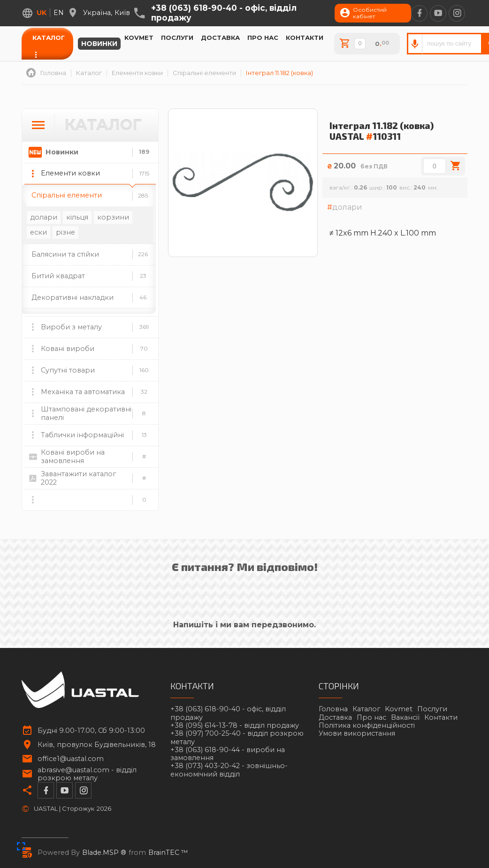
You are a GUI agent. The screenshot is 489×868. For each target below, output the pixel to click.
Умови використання (357, 733)
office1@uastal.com (71, 759)
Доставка (220, 38)
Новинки (99, 44)
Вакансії (405, 717)
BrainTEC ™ (168, 853)
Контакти (305, 38)
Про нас (263, 38)
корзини (113, 217)
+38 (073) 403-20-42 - (229, 770)
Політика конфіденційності (367, 725)
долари (44, 217)
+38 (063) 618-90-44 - (228, 754)
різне (65, 232)
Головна (333, 709)
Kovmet (139, 38)
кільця (77, 217)
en (59, 13)
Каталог (49, 38)
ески (38, 232)
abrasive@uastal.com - (87, 774)
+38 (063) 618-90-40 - (224, 13)
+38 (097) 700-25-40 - (237, 738)
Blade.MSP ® (104, 853)
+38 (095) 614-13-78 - (235, 726)
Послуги (177, 38)
